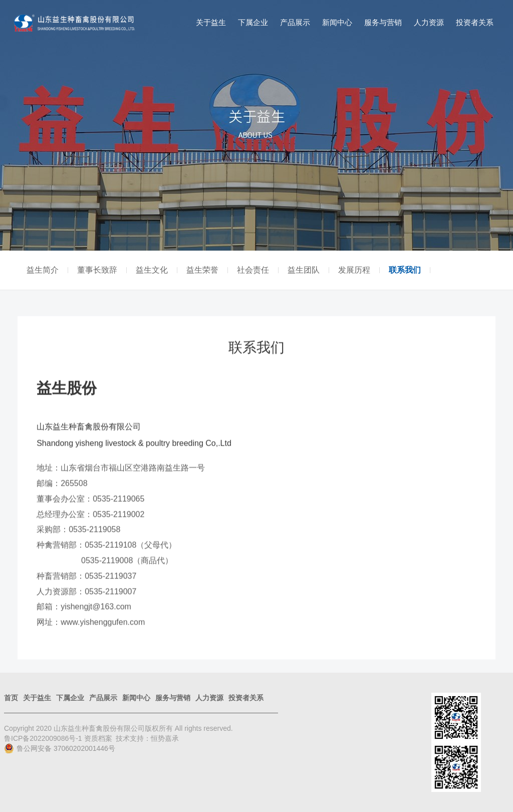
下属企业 (253, 22)
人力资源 (429, 22)
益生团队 (304, 270)
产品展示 (295, 22)
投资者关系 (475, 22)
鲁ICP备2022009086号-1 (44, 738)
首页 (11, 698)
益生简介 (43, 270)
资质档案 (98, 738)
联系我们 (405, 270)
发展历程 (354, 270)
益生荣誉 (202, 270)
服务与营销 (383, 22)
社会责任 (253, 270)
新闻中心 (337, 22)
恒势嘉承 (165, 738)
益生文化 (152, 270)
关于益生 (211, 22)
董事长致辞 (97, 270)
